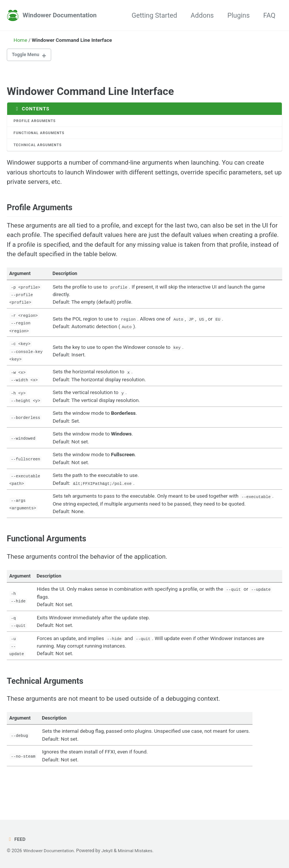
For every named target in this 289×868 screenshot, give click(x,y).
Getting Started (154, 15)
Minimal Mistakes (140, 851)
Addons (202, 15)
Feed (17, 839)
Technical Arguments (39, 147)
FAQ (269, 15)
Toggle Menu (27, 55)
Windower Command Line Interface (90, 92)
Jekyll (110, 851)
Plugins (238, 15)
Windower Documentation (62, 15)
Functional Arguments (41, 135)
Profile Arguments (36, 122)
